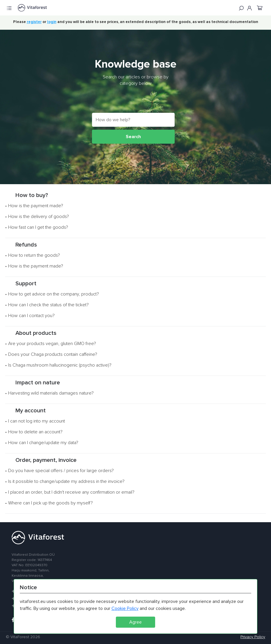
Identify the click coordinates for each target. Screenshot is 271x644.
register (34, 22)
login (52, 22)
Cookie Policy (125, 608)
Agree (135, 622)
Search (133, 137)
